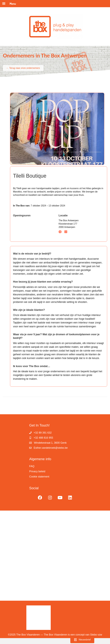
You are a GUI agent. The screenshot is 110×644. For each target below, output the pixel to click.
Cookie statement (39, 477)
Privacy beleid (37, 471)
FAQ (32, 466)
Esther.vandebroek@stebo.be (51, 448)
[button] (40, 498)
